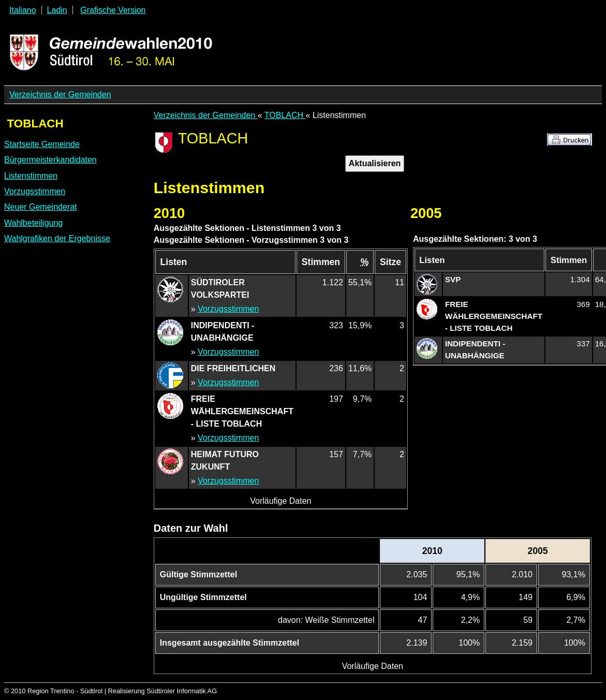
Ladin (57, 10)
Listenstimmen (31, 176)
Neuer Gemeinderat (41, 207)
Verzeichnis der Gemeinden (60, 94)
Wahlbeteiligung (33, 223)
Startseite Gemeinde (42, 144)
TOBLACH (285, 115)
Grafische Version (113, 10)
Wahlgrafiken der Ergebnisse (57, 238)
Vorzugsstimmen (35, 191)
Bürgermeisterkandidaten (50, 160)
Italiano (23, 10)
